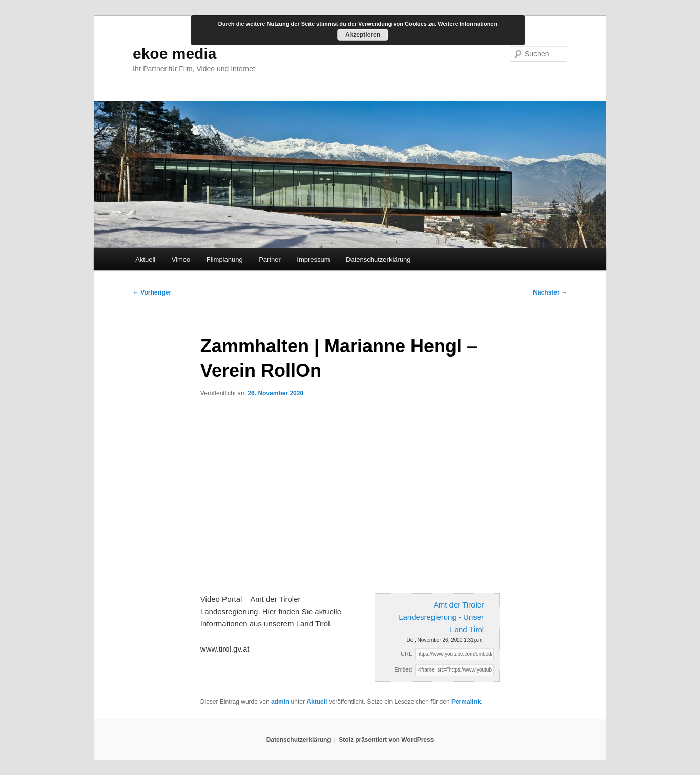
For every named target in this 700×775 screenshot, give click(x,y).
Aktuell (145, 259)
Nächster (550, 292)
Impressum (313, 259)
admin (280, 702)
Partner (270, 259)
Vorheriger (152, 292)
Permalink (466, 702)
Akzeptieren (363, 35)
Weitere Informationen (467, 24)
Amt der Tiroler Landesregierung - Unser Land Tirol (441, 617)
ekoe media (174, 54)
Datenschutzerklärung (378, 259)
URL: (407, 654)
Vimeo (181, 259)
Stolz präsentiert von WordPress (386, 740)
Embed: (404, 669)
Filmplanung (225, 259)
